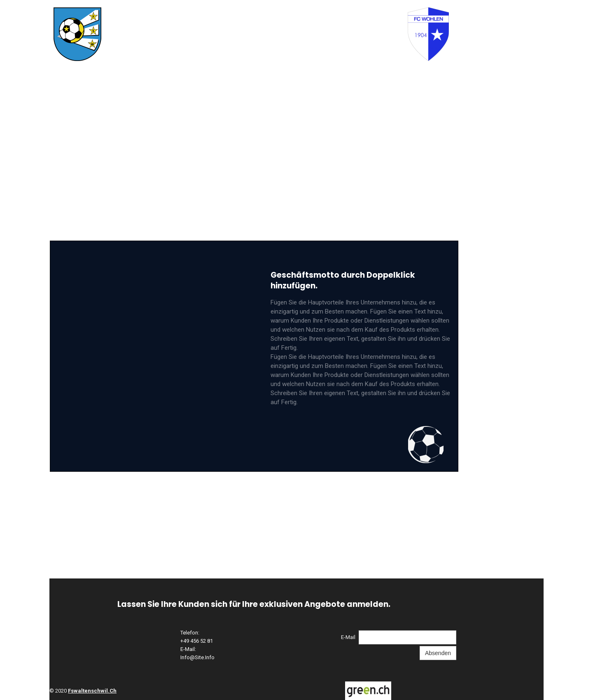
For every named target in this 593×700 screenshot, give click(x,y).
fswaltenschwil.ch (92, 691)
